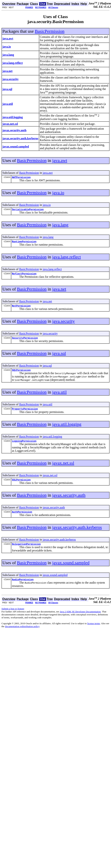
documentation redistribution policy (22, 634)
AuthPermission (22, 518)
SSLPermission (21, 485)
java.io (58, 193)
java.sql (59, 357)
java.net (59, 291)
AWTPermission (21, 178)
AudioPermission (23, 587)
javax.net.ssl (63, 468)
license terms (94, 631)
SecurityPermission (25, 341)
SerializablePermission (28, 210)
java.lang (60, 226)
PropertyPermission (25, 413)
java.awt (60, 160)
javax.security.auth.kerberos (77, 533)
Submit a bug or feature (13, 616)
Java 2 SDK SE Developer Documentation (80, 619)
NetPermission (21, 308)
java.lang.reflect (67, 259)
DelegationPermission (26, 551)
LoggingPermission (24, 446)
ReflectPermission (24, 276)
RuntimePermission (24, 243)
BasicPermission (50, 31)
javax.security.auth (69, 501)
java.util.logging (67, 429)
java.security (63, 324)
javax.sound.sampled (71, 569)
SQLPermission (21, 374)
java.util (59, 396)
